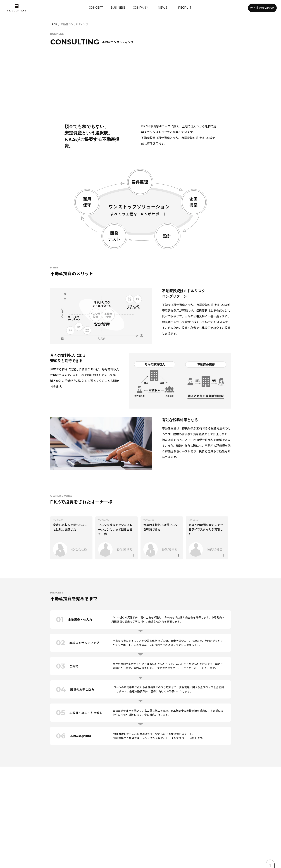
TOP (54, 24)
